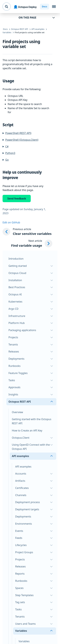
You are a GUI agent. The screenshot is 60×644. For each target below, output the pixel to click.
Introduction (16, 259)
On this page (27, 18)
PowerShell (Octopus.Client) (22, 140)
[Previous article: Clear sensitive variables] (27, 232)
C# (7, 146)
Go (7, 160)
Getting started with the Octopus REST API (32, 421)
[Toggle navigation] (54, 7)
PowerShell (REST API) (18, 133)
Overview (17, 412)
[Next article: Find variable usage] (32, 243)
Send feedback (17, 198)
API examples (23, 467)
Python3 (10, 153)
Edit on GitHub (11, 222)
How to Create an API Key (27, 431)
